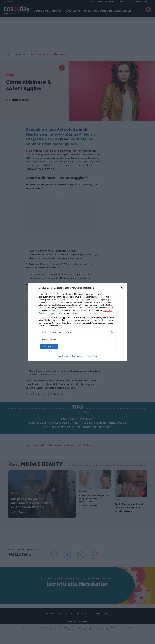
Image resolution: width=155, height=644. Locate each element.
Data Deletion (63, 356)
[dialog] (77, 322)
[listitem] (77, 332)
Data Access (77, 356)
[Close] (122, 288)
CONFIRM (52, 347)
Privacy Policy (92, 356)
